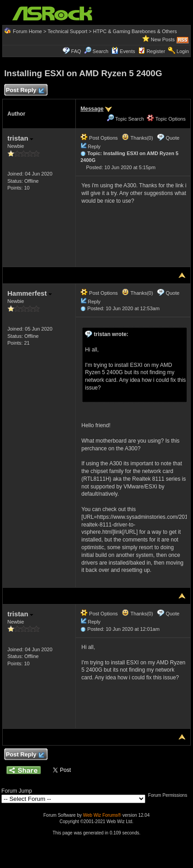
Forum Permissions (170, 795)
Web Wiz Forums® (102, 815)
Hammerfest (30, 293)
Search (101, 51)
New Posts (163, 39)
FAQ (76, 51)
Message (92, 109)
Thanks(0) (137, 138)
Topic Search (125, 119)
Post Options (99, 138)
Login (183, 51)
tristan (20, 138)
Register (156, 51)
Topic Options (166, 119)
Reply (94, 146)
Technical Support (67, 31)
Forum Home (27, 31)
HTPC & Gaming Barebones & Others (135, 31)
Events (123, 51)
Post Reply (25, 90)
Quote (173, 138)
